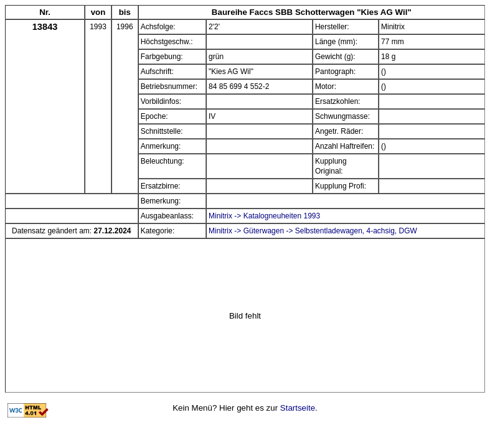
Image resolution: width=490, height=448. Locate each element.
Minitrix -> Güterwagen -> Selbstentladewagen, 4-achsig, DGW (313, 231)
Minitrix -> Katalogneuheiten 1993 (264, 216)
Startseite (298, 408)
